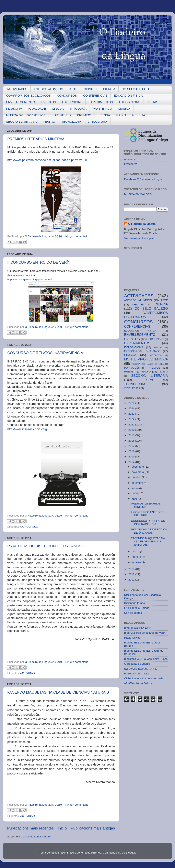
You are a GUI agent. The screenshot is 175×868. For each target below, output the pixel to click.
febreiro (137, 557)
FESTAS (152, 102)
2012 (132, 574)
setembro (138, 483)
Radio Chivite (132, 638)
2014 (132, 462)
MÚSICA (124, 108)
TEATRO (49, 122)
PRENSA (104, 115)
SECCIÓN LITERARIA (21, 122)
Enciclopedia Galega (137, 608)
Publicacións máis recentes (30, 828)
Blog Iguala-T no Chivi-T (139, 628)
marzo (136, 551)
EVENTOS (49, 102)
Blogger (130, 853)
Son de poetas (133, 613)
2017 (132, 446)
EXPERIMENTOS (101, 102)
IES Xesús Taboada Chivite (141, 669)
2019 (132, 435)
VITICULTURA (97, 122)
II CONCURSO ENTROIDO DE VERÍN (39, 262)
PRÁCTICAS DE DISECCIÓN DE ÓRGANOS (44, 546)
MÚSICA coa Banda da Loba (26, 115)
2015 (132, 457)
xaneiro (137, 562)
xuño (135, 488)
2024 (132, 408)
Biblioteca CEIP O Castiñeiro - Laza (146, 659)
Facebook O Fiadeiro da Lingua (143, 179)
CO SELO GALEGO (135, 89)
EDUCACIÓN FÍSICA (128, 95)
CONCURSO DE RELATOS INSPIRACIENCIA (45, 353)
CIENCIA (109, 89)
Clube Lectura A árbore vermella (144, 678)
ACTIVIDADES (17, 89)
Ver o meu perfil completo (140, 238)
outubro (137, 477)
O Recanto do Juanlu (137, 664)
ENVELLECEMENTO (21, 102)
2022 (132, 419)
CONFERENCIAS (95, 95)
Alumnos (130, 159)
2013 (132, 569)
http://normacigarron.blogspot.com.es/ (30, 279)
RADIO (121, 115)
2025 (132, 403)
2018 (132, 441)
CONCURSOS (67, 95)
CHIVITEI (90, 89)
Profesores (131, 164)
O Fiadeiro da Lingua (142, 224)
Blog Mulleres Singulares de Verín (145, 633)
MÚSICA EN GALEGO (138, 194)
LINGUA (58, 108)
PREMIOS (84, 115)
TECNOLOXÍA (71, 122)
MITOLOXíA (78, 108)
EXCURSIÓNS (72, 102)
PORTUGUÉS (61, 115)
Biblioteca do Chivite (137, 674)
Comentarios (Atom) (38, 837)
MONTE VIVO (102, 108)
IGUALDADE (37, 108)
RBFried (96, 853)
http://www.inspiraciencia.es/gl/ (28, 429)
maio (135, 493)
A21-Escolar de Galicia (138, 683)
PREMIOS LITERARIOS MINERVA (36, 139)
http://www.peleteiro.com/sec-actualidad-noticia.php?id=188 (47, 160)
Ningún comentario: (77, 236)
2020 (132, 430)
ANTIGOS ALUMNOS (48, 89)
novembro (138, 472)
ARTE (73, 89)
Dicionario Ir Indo (135, 603)
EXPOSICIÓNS (130, 102)
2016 (132, 451)
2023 (132, 414)
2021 (132, 425)
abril (135, 499)
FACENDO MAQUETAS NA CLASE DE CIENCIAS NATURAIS (58, 692)
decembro (138, 467)
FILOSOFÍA (14, 108)
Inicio (62, 828)
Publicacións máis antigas (93, 828)
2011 (132, 580)
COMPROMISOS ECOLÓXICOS (28, 95)
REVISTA (139, 115)
